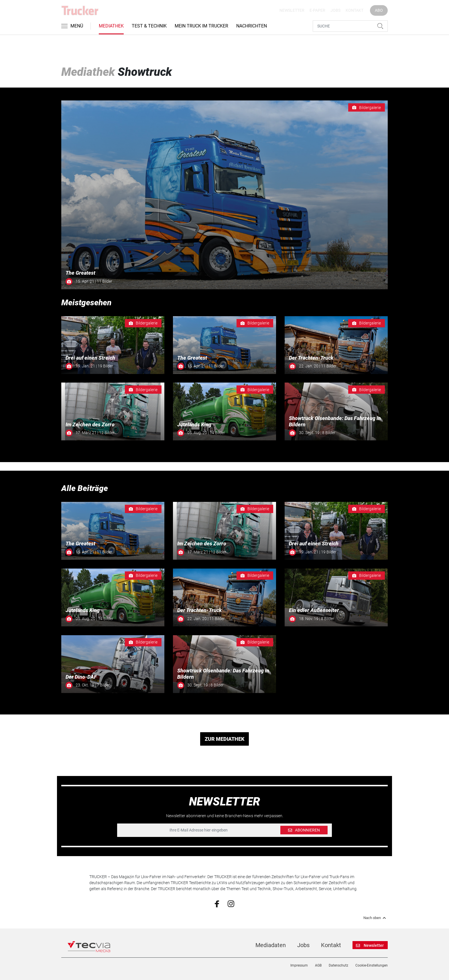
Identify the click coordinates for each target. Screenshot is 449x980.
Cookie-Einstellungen (372, 965)
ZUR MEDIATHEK (225, 739)
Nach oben (376, 918)
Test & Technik (149, 26)
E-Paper (317, 10)
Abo (379, 10)
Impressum (299, 965)
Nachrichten (252, 26)
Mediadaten (271, 945)
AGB (318, 965)
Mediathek (111, 26)
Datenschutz (338, 965)
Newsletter (292, 10)
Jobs (335, 10)
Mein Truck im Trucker (201, 26)
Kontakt (355, 10)
